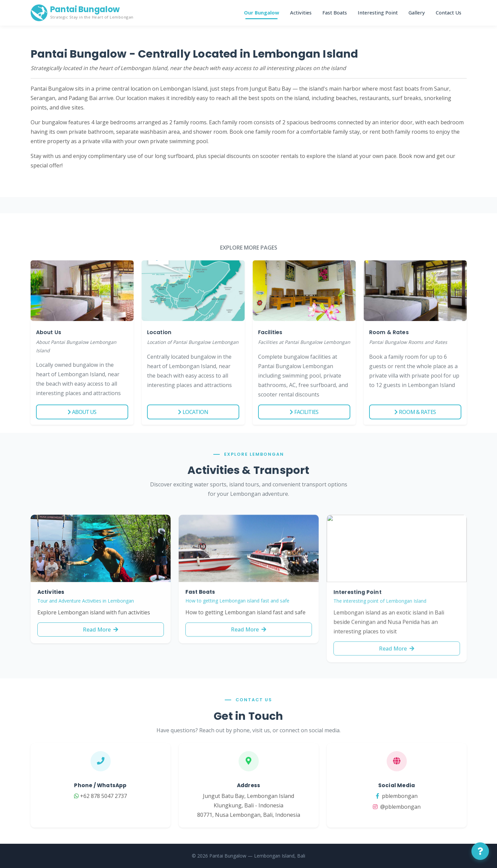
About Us (82, 412)
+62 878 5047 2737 (89, 796)
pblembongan (409, 796)
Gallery (417, 12)
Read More (100, 639)
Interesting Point (378, 12)
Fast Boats (335, 12)
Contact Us (449, 12)
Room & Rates (415, 412)
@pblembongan (409, 807)
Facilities (304, 412)
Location (193, 412)
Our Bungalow (262, 12)
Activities (301, 12)
